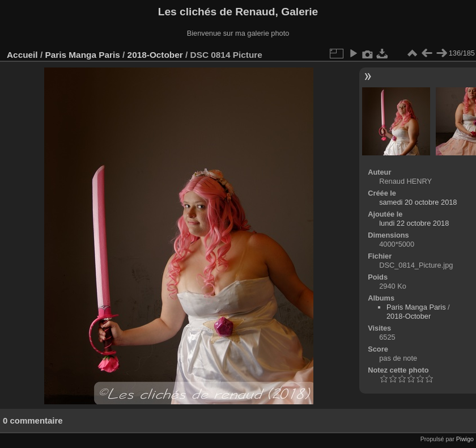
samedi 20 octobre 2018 (418, 202)
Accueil (22, 55)
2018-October (155, 55)
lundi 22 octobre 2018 (414, 223)
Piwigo (465, 439)
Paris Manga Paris (82, 55)
